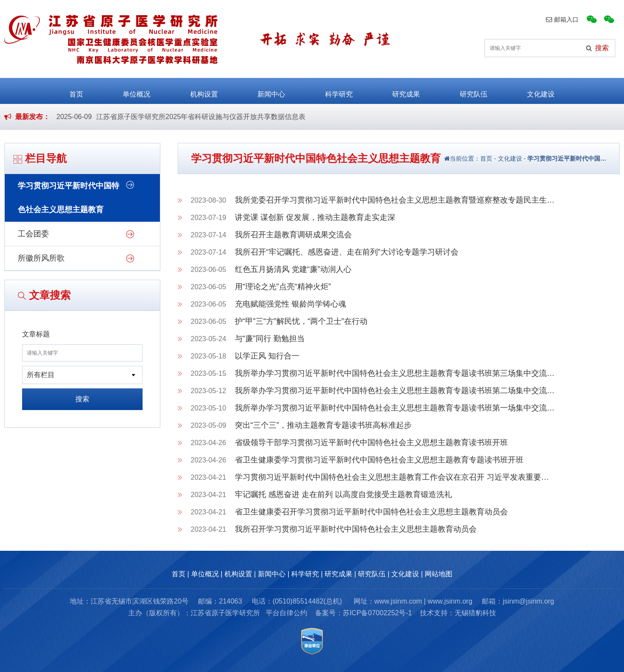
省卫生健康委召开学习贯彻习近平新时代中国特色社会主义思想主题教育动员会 (371, 512)
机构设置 (204, 90)
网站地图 (439, 574)
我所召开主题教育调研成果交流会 (293, 235)
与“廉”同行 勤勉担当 (270, 339)
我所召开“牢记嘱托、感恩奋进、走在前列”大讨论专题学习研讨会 (347, 252)
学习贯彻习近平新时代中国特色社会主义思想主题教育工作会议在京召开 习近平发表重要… (392, 477)
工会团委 (33, 234)
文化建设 (541, 90)
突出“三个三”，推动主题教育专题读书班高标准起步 (323, 425)
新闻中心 (271, 90)
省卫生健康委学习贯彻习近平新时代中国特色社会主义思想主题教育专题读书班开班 (379, 460)
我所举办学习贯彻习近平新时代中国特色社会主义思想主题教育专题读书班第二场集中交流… (395, 391)
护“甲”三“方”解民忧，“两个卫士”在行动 (301, 321)
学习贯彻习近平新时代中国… (567, 158)
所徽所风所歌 (41, 258)
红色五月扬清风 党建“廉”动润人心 (293, 269)
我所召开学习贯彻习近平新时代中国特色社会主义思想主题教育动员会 (356, 529)
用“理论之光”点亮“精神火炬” (283, 287)
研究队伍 (474, 90)
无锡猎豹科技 (475, 613)
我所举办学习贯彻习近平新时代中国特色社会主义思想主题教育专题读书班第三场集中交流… (395, 373)
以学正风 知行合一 (267, 356)
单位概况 (136, 90)
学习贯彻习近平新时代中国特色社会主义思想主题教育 (68, 198)
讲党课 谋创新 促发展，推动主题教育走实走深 (315, 217)
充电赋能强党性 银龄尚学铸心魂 (291, 304)
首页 (76, 90)
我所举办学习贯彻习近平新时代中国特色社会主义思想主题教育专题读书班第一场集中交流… (395, 408)
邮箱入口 (562, 19)
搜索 (82, 399)
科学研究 (339, 90)
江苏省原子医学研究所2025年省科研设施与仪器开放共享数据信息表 (201, 117)
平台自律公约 (286, 613)
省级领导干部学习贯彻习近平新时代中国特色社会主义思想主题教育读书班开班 (371, 443)
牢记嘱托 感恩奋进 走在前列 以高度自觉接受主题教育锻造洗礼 (343, 494)
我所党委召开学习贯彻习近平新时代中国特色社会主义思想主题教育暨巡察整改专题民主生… (395, 200)
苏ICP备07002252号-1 (377, 613)
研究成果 (406, 90)
